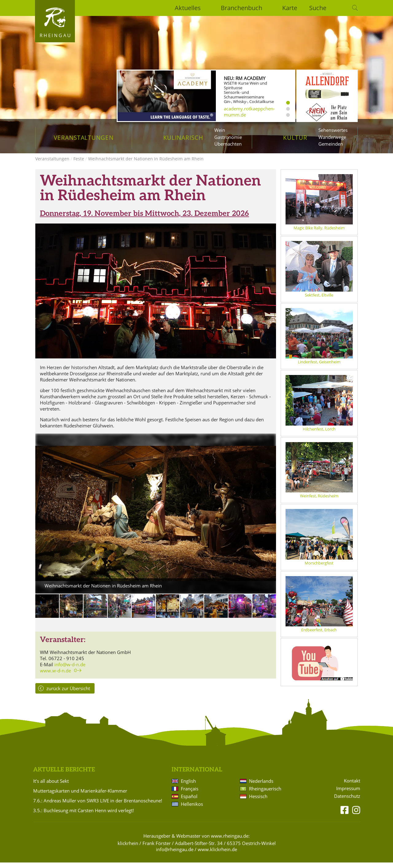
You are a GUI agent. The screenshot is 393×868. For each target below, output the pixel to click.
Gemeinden (331, 144)
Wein (220, 130)
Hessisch (258, 802)
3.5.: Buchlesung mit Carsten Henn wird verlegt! (84, 816)
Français (190, 794)
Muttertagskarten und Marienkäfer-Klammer (80, 796)
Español (189, 802)
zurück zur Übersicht (68, 694)
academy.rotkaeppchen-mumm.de (249, 112)
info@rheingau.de (175, 855)
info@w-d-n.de (70, 670)
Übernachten (228, 144)
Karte (290, 8)
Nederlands (261, 786)
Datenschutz (347, 802)
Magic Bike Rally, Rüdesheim (319, 233)
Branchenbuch (241, 8)
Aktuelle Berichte (64, 775)
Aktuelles (188, 8)
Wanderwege (332, 137)
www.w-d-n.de (55, 676)
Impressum (348, 794)
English (188, 786)
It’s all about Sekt (51, 786)
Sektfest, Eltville (319, 300)
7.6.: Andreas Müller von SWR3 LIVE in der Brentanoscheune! (98, 806)
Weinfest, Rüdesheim (319, 501)
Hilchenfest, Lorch (319, 434)
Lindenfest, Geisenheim (319, 367)
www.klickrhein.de (217, 855)
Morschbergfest (319, 568)
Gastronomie (228, 137)
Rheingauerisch (265, 794)
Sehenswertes (333, 130)
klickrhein (128, 849)
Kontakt (352, 786)
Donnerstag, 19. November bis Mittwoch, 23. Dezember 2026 (144, 219)
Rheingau (56, 35)
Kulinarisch (183, 138)
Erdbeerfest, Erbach (319, 635)
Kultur (295, 138)
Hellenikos (192, 809)
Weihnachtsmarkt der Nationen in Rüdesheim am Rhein (146, 164)
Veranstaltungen (84, 138)
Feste (79, 164)
